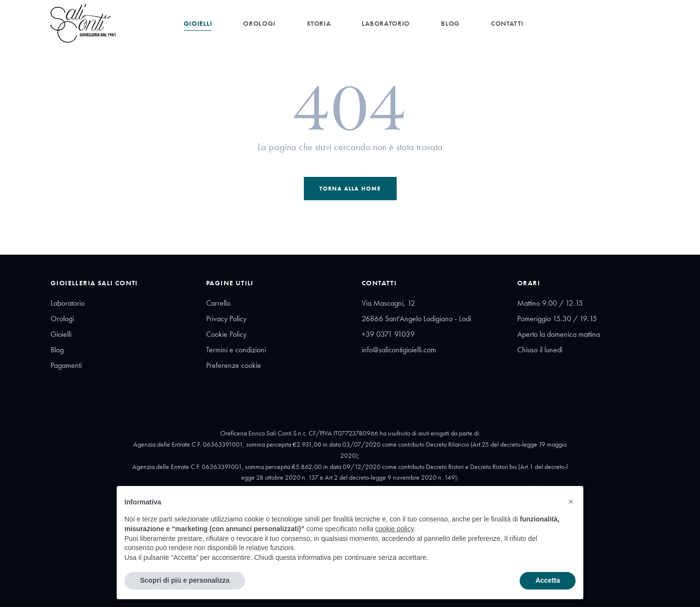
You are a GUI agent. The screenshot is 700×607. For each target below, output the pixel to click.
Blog (450, 23)
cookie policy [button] (394, 529)
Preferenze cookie (234, 365)
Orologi (259, 23)
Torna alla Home (350, 189)
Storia (319, 23)
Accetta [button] (548, 580)
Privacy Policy (226, 319)
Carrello (218, 303)
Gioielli (198, 23)
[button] (571, 502)
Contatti (507, 23)
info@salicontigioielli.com (399, 350)
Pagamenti (66, 365)
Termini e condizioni (236, 350)
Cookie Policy (226, 334)
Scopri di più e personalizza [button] (185, 580)
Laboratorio (386, 23)
